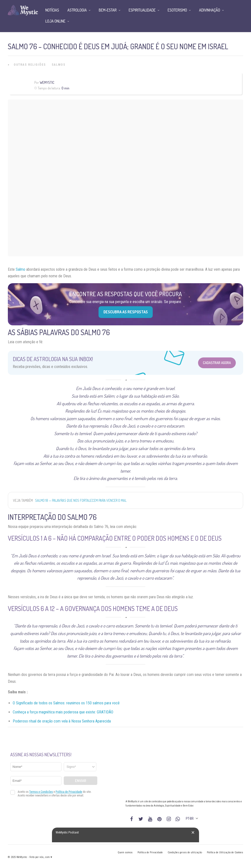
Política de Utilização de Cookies (225, 852)
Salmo (20, 269)
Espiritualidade (142, 10)
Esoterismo (177, 10)
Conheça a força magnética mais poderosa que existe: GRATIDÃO (63, 712)
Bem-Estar (108, 10)
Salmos (59, 65)
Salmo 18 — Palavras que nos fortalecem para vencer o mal (81, 500)
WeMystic (47, 82)
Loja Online (55, 21)
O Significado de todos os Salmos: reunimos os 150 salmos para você (66, 703)
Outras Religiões (30, 65)
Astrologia (77, 10)
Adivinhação (210, 10)
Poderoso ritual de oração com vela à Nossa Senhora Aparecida (62, 721)
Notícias (52, 10)
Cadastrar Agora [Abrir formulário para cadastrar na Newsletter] (217, 363)
